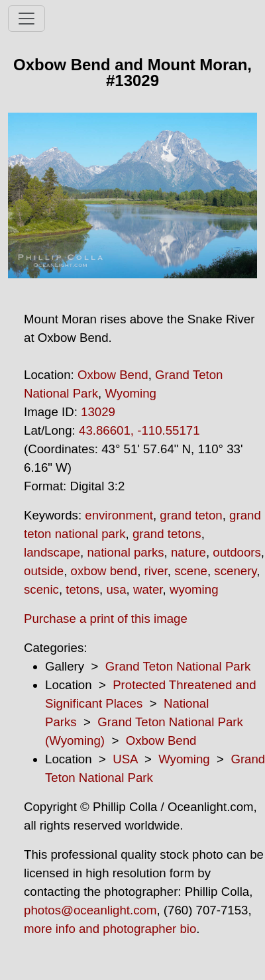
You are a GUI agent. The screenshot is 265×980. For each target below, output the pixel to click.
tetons (82, 589)
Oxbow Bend (113, 375)
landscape (52, 552)
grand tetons (167, 534)
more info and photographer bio (110, 929)
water (148, 589)
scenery (235, 571)
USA (125, 759)
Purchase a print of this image (106, 619)
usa (116, 589)
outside (44, 571)
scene (191, 571)
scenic (41, 589)
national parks (125, 552)
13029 (98, 412)
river (156, 571)
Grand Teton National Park (178, 666)
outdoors (237, 552)
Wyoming (131, 393)
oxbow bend (104, 571)
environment (119, 515)
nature (188, 552)
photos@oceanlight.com (90, 910)
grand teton (191, 515)
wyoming (194, 589)
